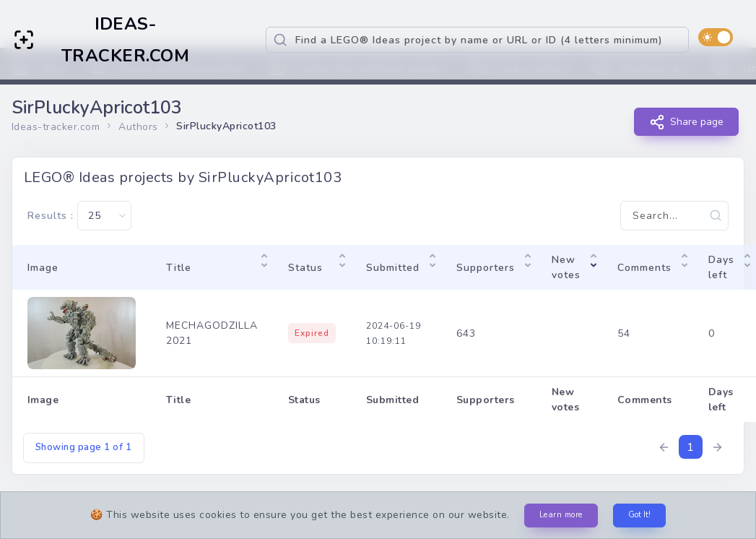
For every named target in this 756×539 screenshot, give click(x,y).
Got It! (639, 515)
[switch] (716, 37)
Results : (79, 216)
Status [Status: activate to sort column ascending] (305, 268)
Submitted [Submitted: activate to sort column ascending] (393, 268)
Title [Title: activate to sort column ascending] (179, 268)
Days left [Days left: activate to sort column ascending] (721, 267)
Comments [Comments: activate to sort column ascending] (644, 268)
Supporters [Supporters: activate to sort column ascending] (486, 268)
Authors (138, 127)
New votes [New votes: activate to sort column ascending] (566, 267)
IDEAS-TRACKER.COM (126, 40)
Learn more (561, 515)
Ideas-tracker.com (56, 127)
